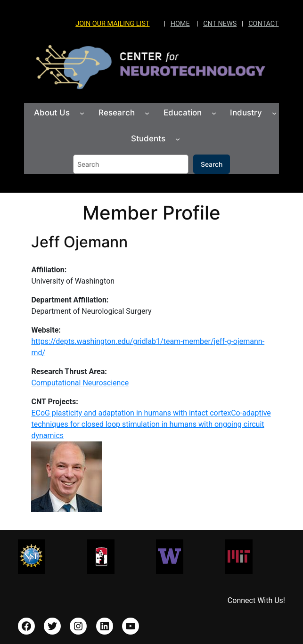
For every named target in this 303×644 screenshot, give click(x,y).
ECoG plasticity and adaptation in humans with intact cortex (131, 413)
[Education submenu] (214, 113)
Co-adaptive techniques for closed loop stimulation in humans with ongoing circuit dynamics (151, 424)
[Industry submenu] (274, 113)
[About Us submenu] (82, 113)
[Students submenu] (178, 139)
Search (212, 164)
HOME (180, 24)
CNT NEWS (220, 24)
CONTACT (263, 24)
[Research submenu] (147, 113)
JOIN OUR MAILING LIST (112, 24)
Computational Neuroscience (80, 383)
